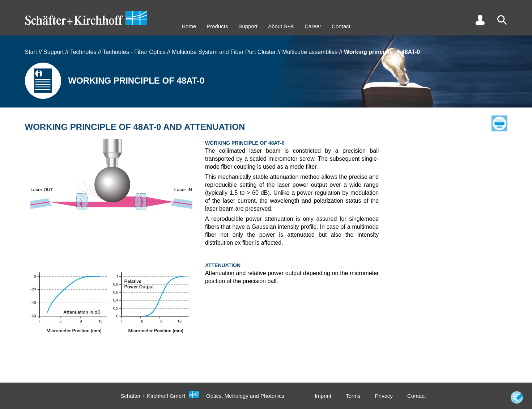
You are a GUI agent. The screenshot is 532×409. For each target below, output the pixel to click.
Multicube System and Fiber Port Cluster (224, 52)
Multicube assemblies (310, 52)
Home (189, 26)
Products (217, 26)
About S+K (281, 26)
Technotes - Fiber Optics (134, 52)
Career (313, 26)
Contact (341, 26)
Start (31, 52)
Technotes (83, 52)
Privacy (384, 396)
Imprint (323, 396)
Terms (353, 396)
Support (248, 26)
